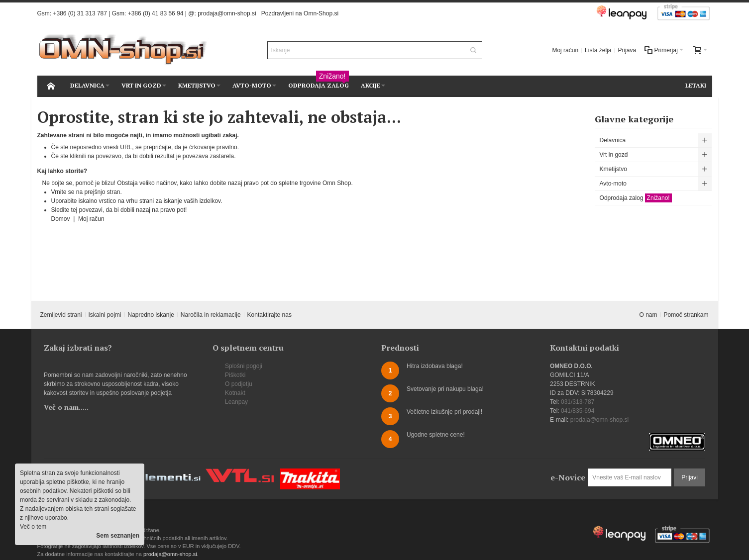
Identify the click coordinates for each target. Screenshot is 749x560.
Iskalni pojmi (105, 315)
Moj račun (565, 50)
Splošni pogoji (244, 366)
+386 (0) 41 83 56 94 (156, 13)
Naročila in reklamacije (211, 315)
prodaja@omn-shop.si (227, 13)
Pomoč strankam (686, 315)
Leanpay (236, 402)
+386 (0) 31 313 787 (80, 13)
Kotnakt (235, 393)
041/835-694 (578, 411)
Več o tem (33, 527)
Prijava (627, 50)
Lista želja (598, 50)
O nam (648, 315)
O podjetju (239, 384)
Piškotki (235, 375)
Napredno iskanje (151, 315)
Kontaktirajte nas (269, 315)
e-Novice (568, 477)
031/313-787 (578, 402)
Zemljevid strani (61, 315)
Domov (61, 219)
